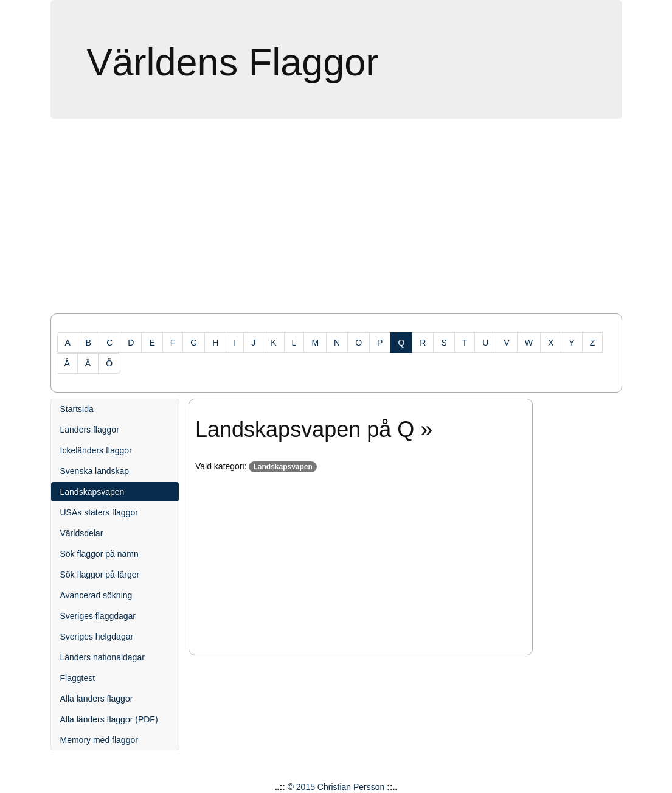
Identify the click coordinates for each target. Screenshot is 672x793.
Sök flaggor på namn (99, 554)
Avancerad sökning (96, 595)
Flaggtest (78, 678)
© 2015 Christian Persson (336, 787)
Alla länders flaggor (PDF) (109, 719)
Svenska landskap (95, 471)
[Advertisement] (336, 222)
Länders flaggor (90, 430)
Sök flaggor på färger (100, 575)
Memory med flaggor (99, 740)
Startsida (77, 409)
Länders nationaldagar (102, 657)
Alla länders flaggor (97, 699)
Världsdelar (82, 533)
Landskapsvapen (92, 492)
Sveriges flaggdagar (98, 616)
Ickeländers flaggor (96, 450)
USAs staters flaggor (99, 512)
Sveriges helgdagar (97, 637)
